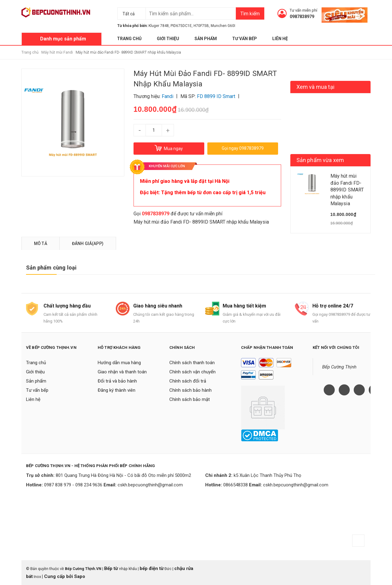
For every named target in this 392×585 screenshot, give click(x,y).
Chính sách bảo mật (190, 399)
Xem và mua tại (316, 87)
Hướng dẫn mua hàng (119, 363)
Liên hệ (280, 39)
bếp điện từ (152, 568)
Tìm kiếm (250, 14)
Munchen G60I (223, 26)
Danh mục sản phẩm (63, 39)
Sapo (80, 576)
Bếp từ (112, 568)
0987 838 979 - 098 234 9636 (73, 485)
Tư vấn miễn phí (303, 10)
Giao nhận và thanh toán (122, 372)
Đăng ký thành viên (117, 390)
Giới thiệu (168, 39)
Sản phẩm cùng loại (51, 268)
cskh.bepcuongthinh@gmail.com (150, 485)
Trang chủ (129, 39)
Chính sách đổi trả (188, 381)
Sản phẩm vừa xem (320, 160)
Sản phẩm (206, 39)
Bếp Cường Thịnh (339, 367)
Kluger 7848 (159, 26)
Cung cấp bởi (58, 576)
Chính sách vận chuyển (192, 372)
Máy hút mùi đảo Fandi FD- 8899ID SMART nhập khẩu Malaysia (201, 222)
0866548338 (236, 485)
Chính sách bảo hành (190, 390)
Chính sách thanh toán (192, 363)
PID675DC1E (181, 26)
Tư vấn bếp (245, 39)
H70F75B (201, 26)
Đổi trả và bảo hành (117, 381)
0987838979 (302, 17)
